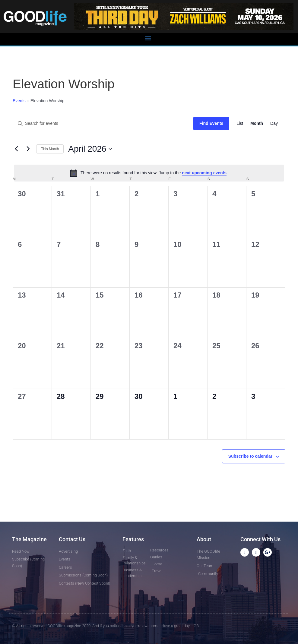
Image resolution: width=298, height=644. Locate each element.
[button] (148, 38)
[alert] (149, 173)
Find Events (211, 123)
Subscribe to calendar (250, 456)
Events (19, 101)
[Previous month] (16, 149)
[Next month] (28, 149)
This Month (50, 149)
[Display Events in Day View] (274, 123)
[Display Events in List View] (240, 123)
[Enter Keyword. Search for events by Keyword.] (103, 123)
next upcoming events (204, 173)
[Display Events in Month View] (257, 123)
